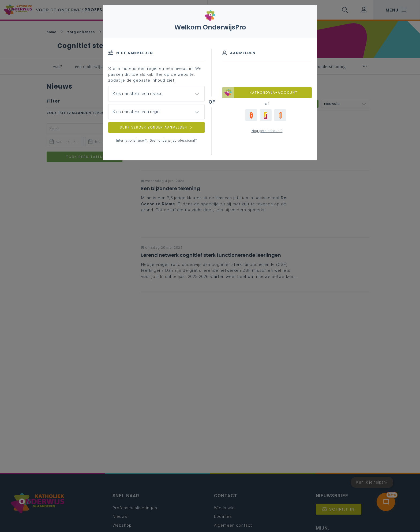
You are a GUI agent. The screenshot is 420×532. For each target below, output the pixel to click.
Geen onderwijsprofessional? (173, 141)
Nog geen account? (267, 131)
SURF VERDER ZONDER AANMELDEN (156, 127)
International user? (131, 141)
